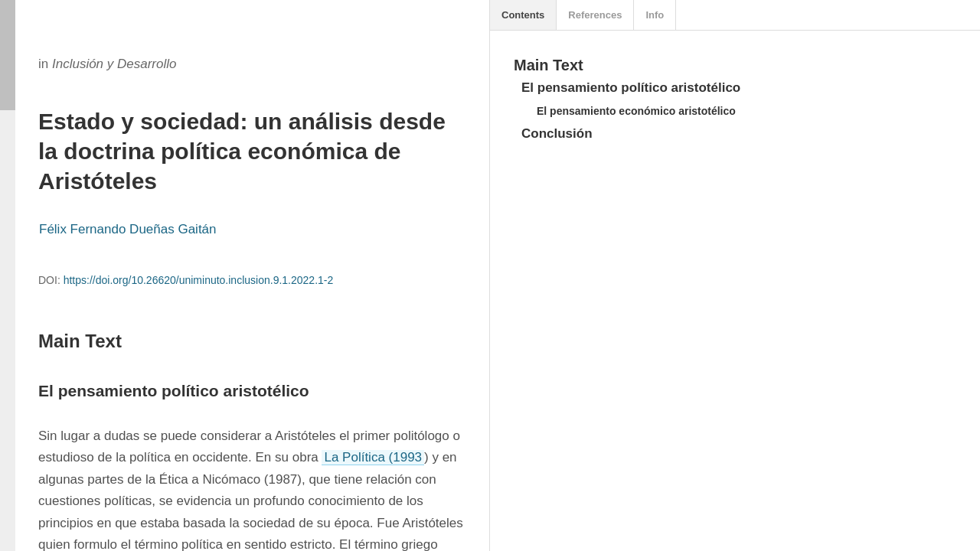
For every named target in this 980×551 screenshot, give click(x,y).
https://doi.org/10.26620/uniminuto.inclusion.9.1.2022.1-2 (199, 280)
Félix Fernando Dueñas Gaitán (128, 229)
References (595, 15)
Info (655, 15)
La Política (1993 (373, 457)
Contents (523, 15)
